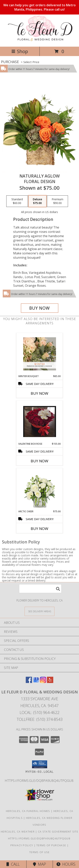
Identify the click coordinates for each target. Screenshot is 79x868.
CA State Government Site (58, 832)
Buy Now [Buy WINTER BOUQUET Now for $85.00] (39, 393)
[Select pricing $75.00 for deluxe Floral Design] (37, 201)
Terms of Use (39, 852)
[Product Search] (40, 589)
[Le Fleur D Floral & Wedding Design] (39, 41)
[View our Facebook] (29, 682)
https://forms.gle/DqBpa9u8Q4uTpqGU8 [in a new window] (39, 780)
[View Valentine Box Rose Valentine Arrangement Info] (40, 422)
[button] (40, 764)
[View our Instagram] (43, 682)
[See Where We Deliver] (39, 611)
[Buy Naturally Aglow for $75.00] (40, 308)
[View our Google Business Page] (36, 682)
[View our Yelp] (50, 682)
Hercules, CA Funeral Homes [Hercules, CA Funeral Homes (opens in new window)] (28, 811)
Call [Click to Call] (13, 864)
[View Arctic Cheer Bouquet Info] (40, 489)
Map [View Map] (39, 864)
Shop (20, 51)
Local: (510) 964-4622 (39, 712)
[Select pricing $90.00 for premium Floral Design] (57, 201)
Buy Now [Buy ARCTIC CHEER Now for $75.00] (39, 529)
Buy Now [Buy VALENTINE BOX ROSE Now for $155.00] (39, 461)
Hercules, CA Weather (18, 832)
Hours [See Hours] (66, 864)
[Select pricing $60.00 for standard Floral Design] (17, 201)
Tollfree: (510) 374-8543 (40, 719)
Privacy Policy (22, 845)
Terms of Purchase (51, 845)
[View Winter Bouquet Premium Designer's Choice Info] (40, 354)
